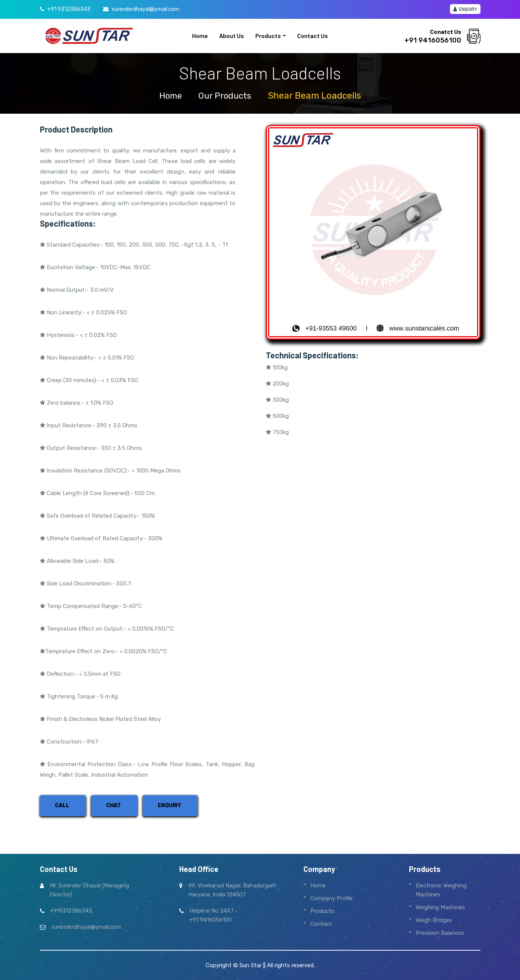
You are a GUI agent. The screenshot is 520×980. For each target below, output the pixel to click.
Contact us (313, 36)
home (169, 96)
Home (200, 36)
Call (62, 805)
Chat (114, 805)
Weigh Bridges (434, 920)
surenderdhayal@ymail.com (146, 9)
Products (268, 36)
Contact (321, 924)
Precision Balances (440, 933)
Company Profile (332, 898)
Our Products (226, 96)
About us (232, 36)
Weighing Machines (440, 907)
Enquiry (465, 9)
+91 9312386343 (69, 9)
